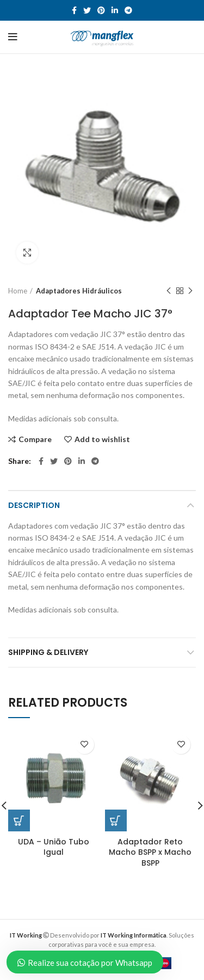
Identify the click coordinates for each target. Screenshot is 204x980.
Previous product (169, 291)
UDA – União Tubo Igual (54, 847)
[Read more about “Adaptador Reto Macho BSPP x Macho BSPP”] (116, 820)
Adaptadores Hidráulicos (79, 291)
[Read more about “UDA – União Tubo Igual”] (19, 820)
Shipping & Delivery (48, 652)
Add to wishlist (102, 439)
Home (18, 291)
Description (34, 505)
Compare (35, 439)
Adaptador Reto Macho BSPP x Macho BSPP (150, 852)
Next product (190, 291)
